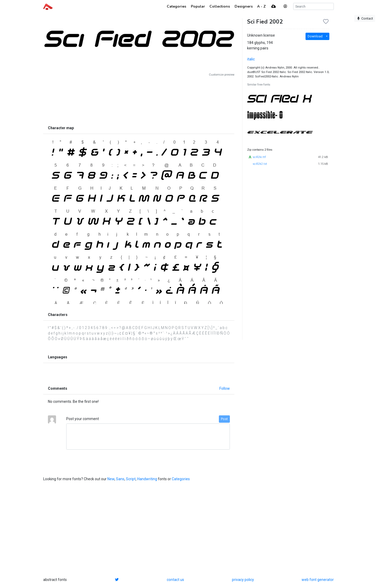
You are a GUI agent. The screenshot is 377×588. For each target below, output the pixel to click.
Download (315, 36)
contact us (175, 580)
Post (224, 419)
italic (251, 59)
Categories (181, 479)
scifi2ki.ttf (259, 157)
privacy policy (243, 580)
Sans (120, 479)
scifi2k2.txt (260, 164)
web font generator (318, 580)
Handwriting (147, 479)
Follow (225, 388)
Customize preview (222, 75)
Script (131, 479)
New (111, 479)
